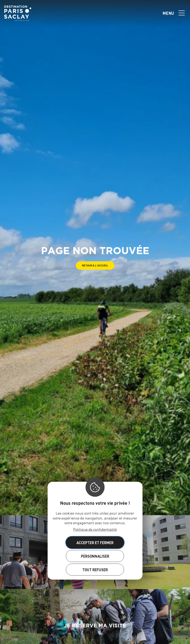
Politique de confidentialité (95, 529)
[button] (95, 265)
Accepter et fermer (95, 543)
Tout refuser (95, 570)
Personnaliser (95, 556)
